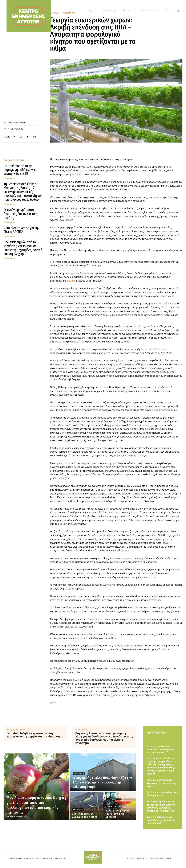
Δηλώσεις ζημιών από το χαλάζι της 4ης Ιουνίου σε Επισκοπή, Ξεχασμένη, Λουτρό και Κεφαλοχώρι (23, 248)
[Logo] (93, 857)
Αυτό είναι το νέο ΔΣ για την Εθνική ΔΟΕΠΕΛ (21, 230)
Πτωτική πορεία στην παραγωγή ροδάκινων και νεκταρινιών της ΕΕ (20, 170)
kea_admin (20, 123)
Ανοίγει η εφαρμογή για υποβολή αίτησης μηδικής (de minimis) (161, 820)
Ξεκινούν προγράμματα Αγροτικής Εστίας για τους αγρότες (21, 214)
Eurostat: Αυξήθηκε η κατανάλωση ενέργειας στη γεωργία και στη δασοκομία (35, 735)
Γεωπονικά (12, 793)
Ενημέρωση (9, 178)
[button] (179, 10)
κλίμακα (71, 281)
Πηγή (53, 703)
